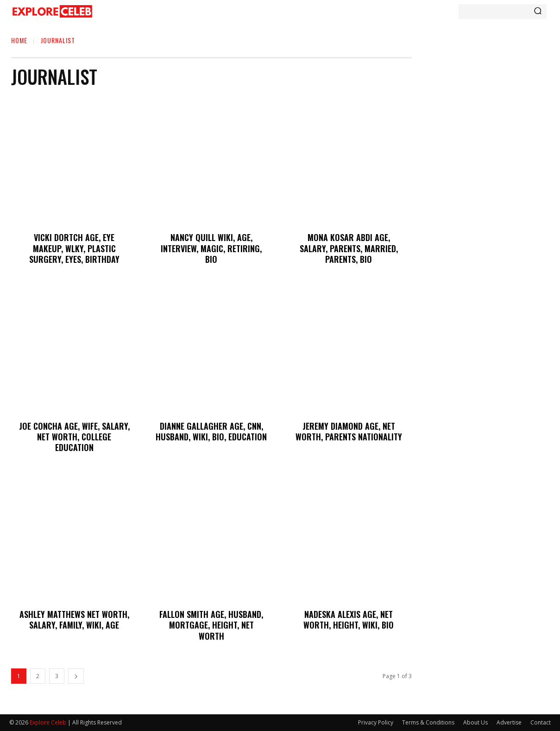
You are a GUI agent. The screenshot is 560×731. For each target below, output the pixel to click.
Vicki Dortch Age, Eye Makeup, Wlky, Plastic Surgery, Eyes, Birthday (74, 248)
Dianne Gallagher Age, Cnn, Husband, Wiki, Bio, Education (211, 431)
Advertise (509, 722)
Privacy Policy (376, 722)
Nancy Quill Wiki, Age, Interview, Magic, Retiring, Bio (211, 248)
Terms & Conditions (428, 722)
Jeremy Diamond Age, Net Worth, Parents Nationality (349, 431)
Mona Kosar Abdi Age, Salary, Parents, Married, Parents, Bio (349, 248)
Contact (541, 722)
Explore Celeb (48, 722)
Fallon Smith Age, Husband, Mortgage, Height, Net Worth (211, 625)
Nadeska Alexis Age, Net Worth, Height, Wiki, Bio (349, 620)
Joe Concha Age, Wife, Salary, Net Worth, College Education (74, 437)
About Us (475, 722)
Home (19, 40)
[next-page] (76, 676)
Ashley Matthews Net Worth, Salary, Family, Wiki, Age (74, 620)
